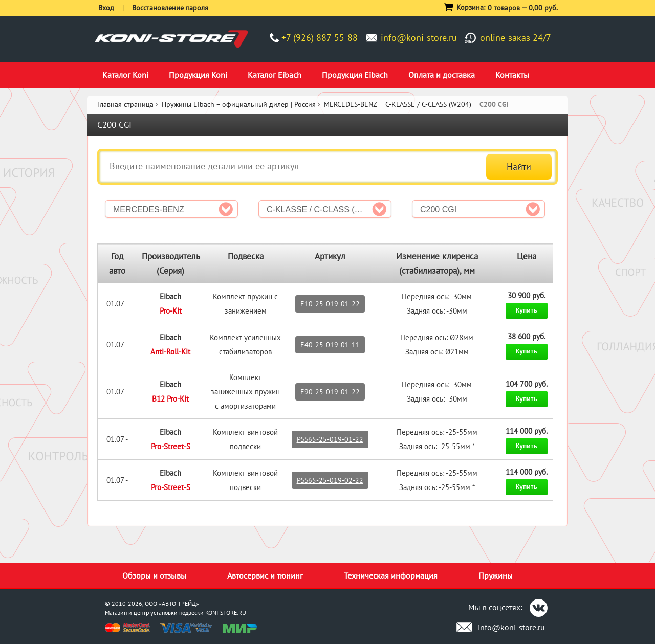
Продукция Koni (198, 75)
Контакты (512, 75)
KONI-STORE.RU (226, 613)
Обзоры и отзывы (154, 575)
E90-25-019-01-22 (330, 392)
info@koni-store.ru (419, 38)
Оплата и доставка (442, 75)
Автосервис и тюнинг (265, 575)
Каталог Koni (125, 75)
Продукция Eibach (355, 75)
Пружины (496, 575)
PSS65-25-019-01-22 (330, 439)
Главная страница (125, 104)
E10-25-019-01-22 (330, 304)
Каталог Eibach (275, 75)
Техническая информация (391, 575)
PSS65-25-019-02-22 (330, 480)
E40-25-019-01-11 (330, 345)
